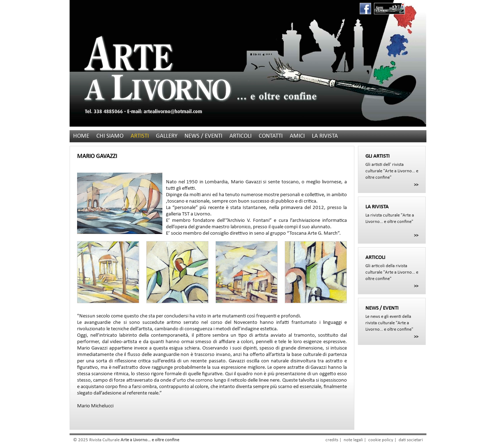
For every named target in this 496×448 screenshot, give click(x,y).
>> (416, 185)
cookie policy (381, 440)
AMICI (297, 136)
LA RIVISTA (325, 136)
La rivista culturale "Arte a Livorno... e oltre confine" (392, 214)
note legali (353, 440)
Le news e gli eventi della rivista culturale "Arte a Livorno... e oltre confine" (392, 319)
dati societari (411, 440)
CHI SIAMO (110, 136)
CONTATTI (271, 136)
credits (332, 440)
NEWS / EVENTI (203, 136)
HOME (81, 136)
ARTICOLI (241, 136)
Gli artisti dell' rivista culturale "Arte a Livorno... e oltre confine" (392, 167)
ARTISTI (140, 136)
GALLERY (167, 136)
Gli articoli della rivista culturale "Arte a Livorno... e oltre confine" (392, 268)
